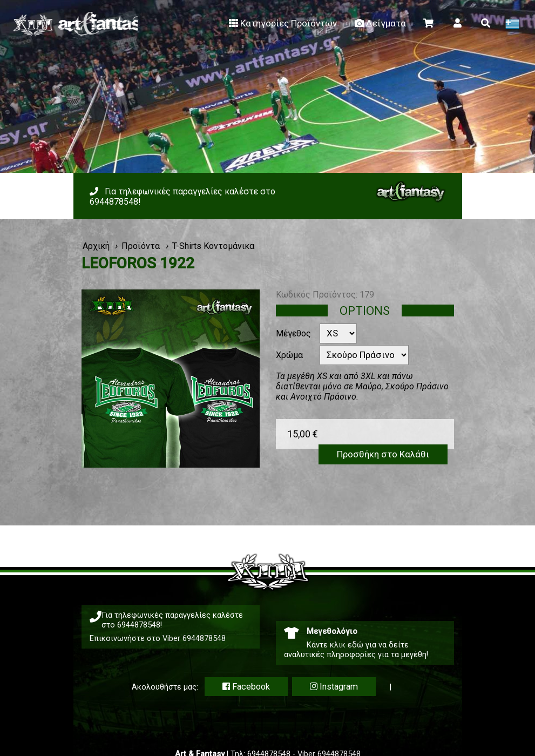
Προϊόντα (141, 246)
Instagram (334, 687)
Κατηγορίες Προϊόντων (282, 23)
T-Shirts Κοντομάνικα (213, 246)
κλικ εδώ (347, 645)
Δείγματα (379, 23)
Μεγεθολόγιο (332, 631)
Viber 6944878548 (194, 638)
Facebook (246, 687)
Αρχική (96, 246)
